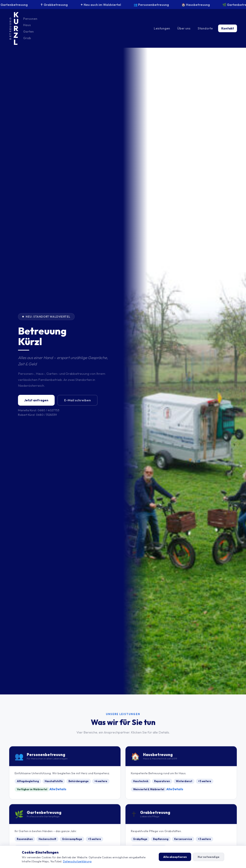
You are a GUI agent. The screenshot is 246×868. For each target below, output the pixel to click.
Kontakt (228, 28)
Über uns (184, 28)
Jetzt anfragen (36, 400)
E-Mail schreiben (77, 400)
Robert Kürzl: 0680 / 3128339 (37, 415)
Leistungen (162, 28)
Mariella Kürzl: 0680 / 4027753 (39, 410)
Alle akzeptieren (175, 857)
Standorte (205, 28)
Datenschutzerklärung (77, 861)
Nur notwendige (209, 857)
